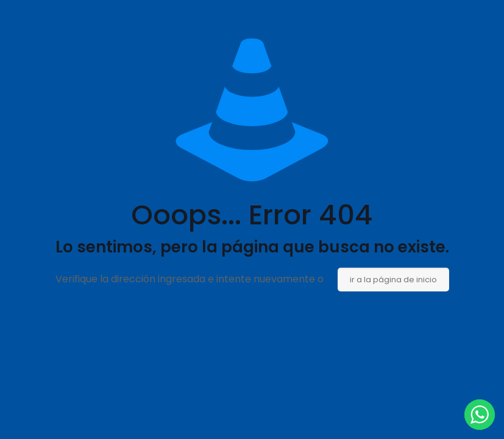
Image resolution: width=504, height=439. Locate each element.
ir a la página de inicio (393, 280)
